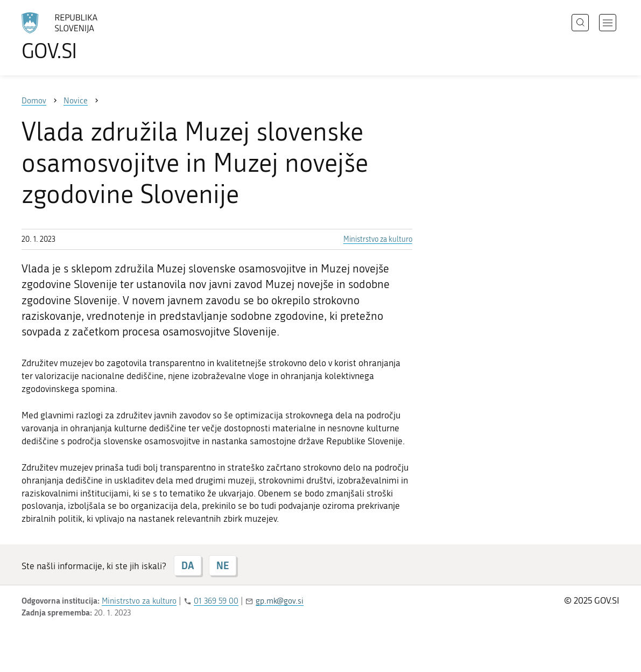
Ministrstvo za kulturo (378, 239)
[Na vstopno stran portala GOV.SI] (89, 37)
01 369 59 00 (216, 601)
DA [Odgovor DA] (188, 565)
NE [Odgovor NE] (223, 565)
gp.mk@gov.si (280, 601)
